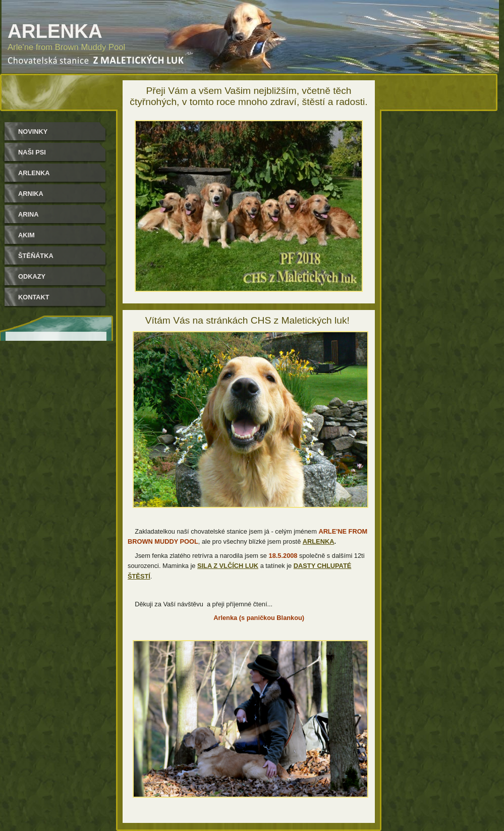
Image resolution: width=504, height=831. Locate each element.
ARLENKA (319, 541)
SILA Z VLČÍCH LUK (228, 566)
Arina (29, 214)
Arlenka (34, 173)
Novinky (33, 132)
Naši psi (32, 152)
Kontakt (34, 297)
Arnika (31, 194)
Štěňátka (36, 256)
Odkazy (32, 276)
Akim (26, 235)
